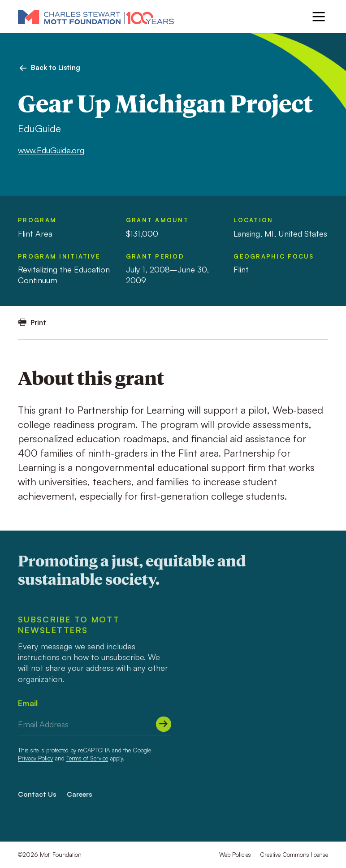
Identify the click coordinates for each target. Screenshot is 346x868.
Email (28, 703)
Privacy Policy (35, 758)
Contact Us (37, 794)
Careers (79, 794)
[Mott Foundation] (96, 17)
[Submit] (164, 724)
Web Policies (235, 855)
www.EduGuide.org (51, 150)
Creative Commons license (294, 855)
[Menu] (319, 17)
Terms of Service (87, 758)
